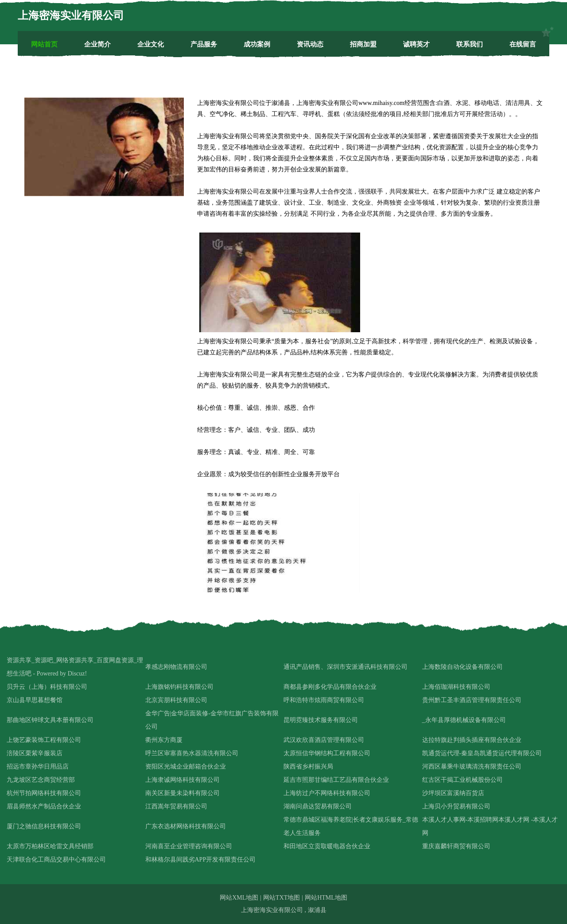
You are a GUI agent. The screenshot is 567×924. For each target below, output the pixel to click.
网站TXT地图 (282, 898)
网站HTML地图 (326, 898)
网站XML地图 (239, 898)
